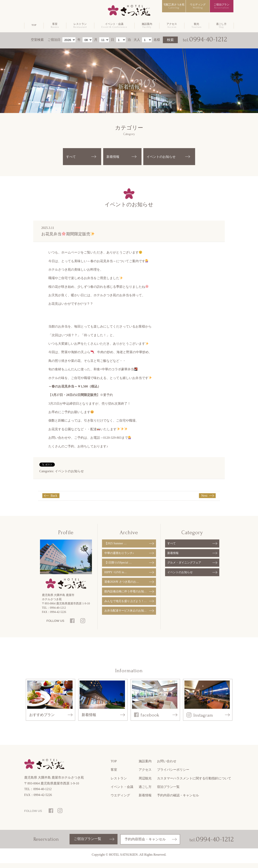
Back (54, 501)
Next (204, 501)
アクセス (172, 26)
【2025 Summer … (115, 548)
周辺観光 (145, 783)
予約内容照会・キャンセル (145, 844)
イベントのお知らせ (69, 476)
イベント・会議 (114, 26)
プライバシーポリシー (173, 775)
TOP (34, 25)
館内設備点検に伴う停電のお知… (126, 596)
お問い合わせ (167, 766)
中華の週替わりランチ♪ (119, 558)
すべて (72, 159)
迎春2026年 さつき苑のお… (122, 586)
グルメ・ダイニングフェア (184, 567)
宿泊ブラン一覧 (168, 792)
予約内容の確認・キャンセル (178, 800)
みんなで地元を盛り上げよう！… (126, 606)
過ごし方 (221, 26)
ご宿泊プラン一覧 (88, 844)
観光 (197, 26)
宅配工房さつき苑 (174, 6)
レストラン (80, 26)
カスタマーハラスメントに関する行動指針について (194, 783)
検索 (170, 40)
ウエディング (198, 6)
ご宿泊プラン (222, 6)
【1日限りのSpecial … (118, 567)
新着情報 (114, 159)
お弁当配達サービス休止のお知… (126, 615)
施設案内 (147, 26)
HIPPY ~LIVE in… (116, 577)
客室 (55, 26)
